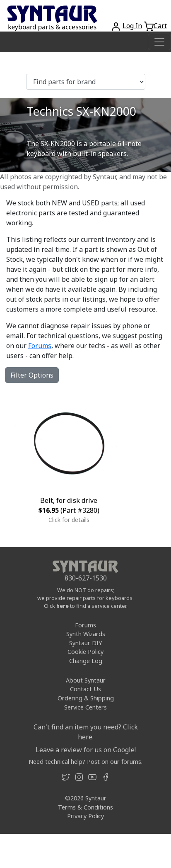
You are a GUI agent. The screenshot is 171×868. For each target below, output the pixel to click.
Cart (160, 26)
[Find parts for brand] (86, 82)
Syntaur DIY (85, 643)
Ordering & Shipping (86, 698)
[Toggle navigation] (159, 42)
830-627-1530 (86, 578)
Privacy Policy (85, 816)
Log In (132, 26)
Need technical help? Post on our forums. (85, 762)
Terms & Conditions (85, 807)
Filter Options (32, 375)
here (63, 606)
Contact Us (85, 689)
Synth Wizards (86, 634)
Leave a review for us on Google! (86, 750)
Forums (40, 346)
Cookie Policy (85, 652)
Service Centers (85, 707)
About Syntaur (86, 680)
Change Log (86, 661)
